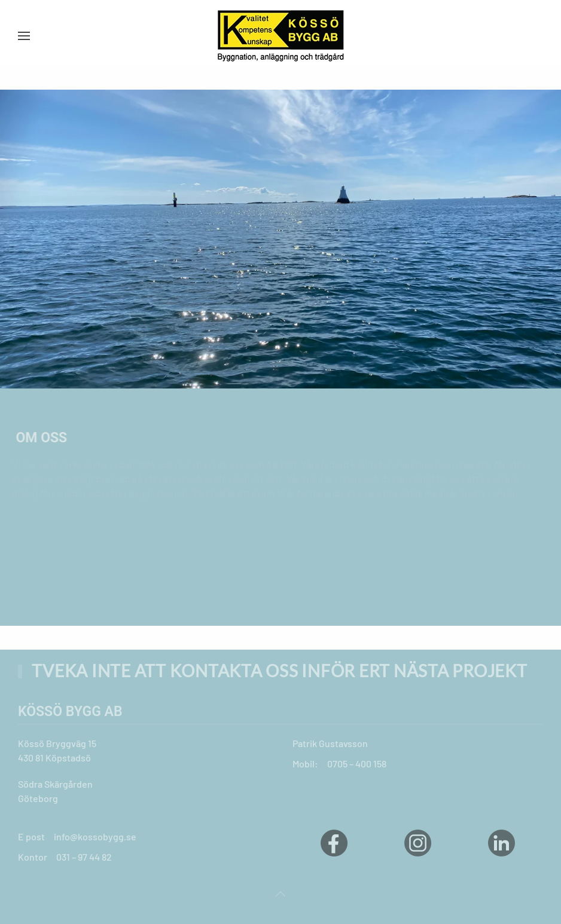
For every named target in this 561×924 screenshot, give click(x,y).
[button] (24, 36)
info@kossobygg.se (95, 836)
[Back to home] (280, 36)
